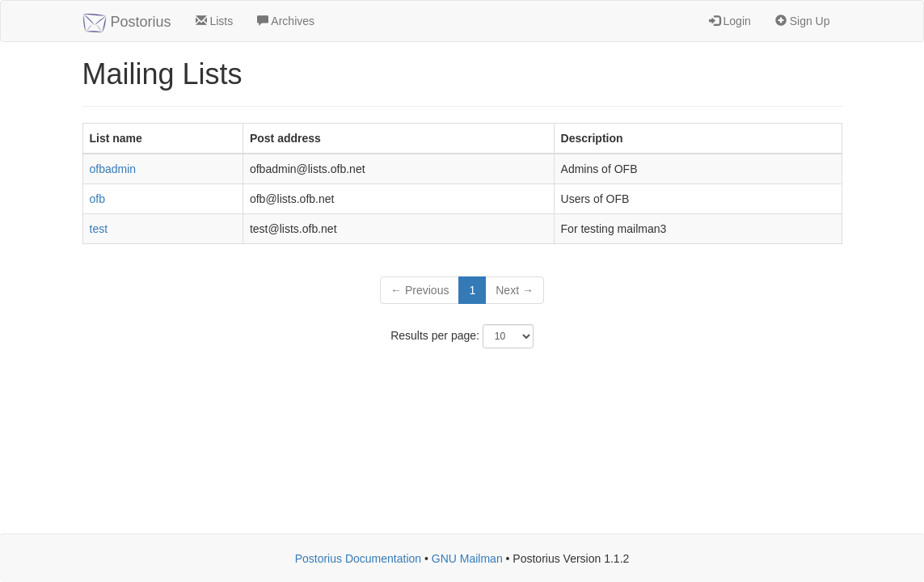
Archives (286, 21)
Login (730, 21)
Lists (215, 21)
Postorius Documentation (358, 559)
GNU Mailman (467, 559)
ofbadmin (113, 169)
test (99, 229)
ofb (97, 199)
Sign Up (803, 21)
